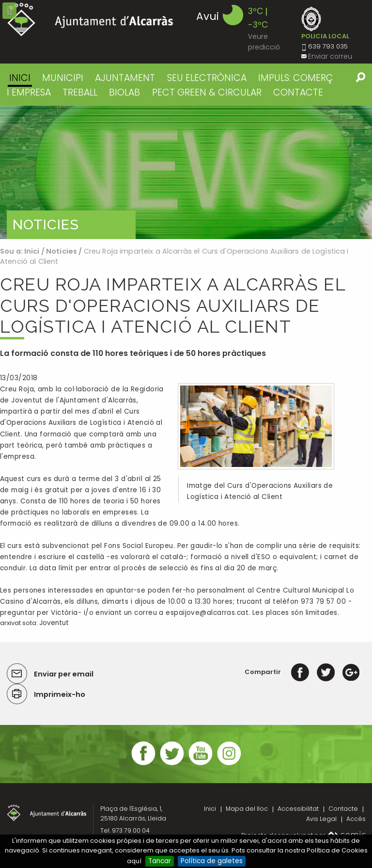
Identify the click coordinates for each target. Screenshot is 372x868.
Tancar (160, 861)
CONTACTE (298, 92)
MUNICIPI (63, 78)
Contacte (343, 809)
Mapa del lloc (247, 809)
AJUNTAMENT (125, 78)
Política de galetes (212, 861)
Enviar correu (330, 56)
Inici (20, 78)
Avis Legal (321, 819)
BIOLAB (124, 92)
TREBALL (80, 92)
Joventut (54, 623)
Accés (356, 819)
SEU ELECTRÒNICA (207, 78)
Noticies (62, 251)
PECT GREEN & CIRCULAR (207, 92)
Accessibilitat (298, 809)
